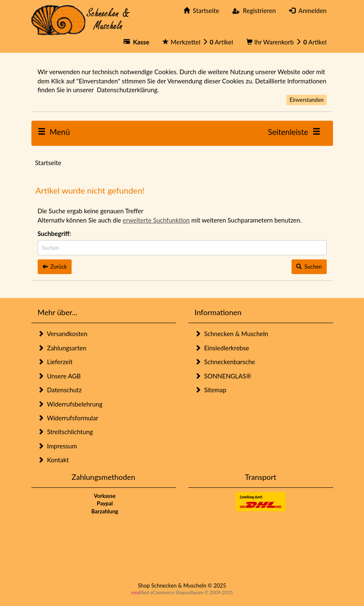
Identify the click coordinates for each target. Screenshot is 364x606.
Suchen (309, 267)
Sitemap (211, 390)
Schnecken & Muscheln (232, 334)
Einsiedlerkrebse (222, 348)
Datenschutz (60, 390)
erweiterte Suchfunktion (156, 220)
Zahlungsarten (62, 348)
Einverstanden (306, 100)
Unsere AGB (59, 376)
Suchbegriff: (54, 233)
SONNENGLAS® (223, 376)
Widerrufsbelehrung (70, 404)
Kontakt (53, 460)
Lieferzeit (55, 362)
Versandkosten (63, 334)
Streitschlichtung (65, 432)
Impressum (57, 446)
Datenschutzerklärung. (128, 90)
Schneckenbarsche (225, 362)
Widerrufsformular (68, 418)
